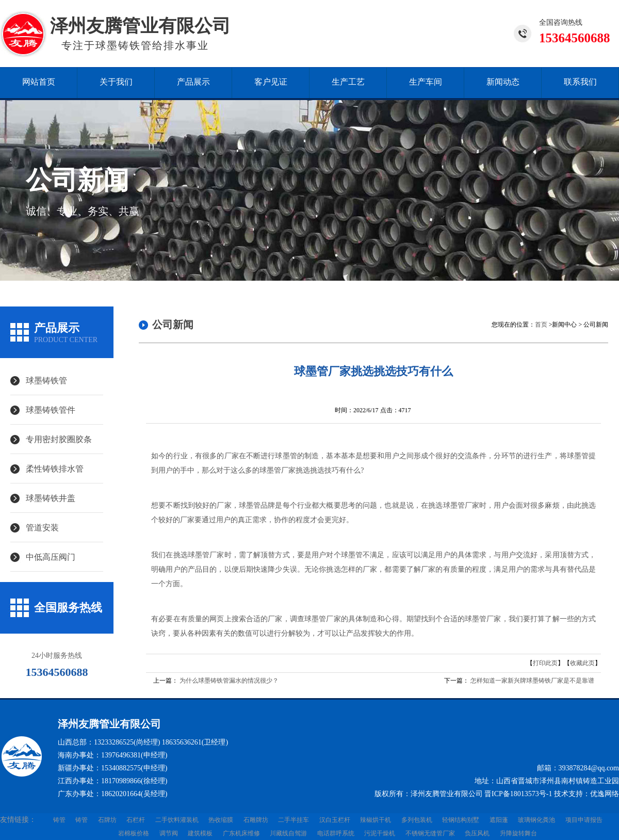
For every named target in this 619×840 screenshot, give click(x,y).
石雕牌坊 (256, 820)
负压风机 (477, 833)
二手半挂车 (294, 820)
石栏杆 (136, 820)
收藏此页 (582, 663)
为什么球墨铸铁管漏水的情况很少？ (229, 681)
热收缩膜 (221, 820)
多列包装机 (417, 820)
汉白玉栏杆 (335, 820)
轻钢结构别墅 (461, 820)
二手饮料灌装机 (177, 820)
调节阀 (169, 833)
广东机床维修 (241, 833)
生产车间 (426, 82)
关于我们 (116, 82)
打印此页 (545, 663)
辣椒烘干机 (376, 820)
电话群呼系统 (336, 833)
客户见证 (271, 82)
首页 (541, 325)
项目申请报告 (584, 820)
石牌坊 (107, 820)
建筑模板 (200, 833)
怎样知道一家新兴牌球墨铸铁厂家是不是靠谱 (532, 681)
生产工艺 (348, 82)
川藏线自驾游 (288, 833)
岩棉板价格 (134, 833)
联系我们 (580, 82)
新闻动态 (503, 82)
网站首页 (39, 82)
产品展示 (193, 82)
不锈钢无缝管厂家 (430, 833)
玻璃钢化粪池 (536, 820)
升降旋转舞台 (518, 833)
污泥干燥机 (380, 833)
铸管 (59, 820)
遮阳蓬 (499, 820)
